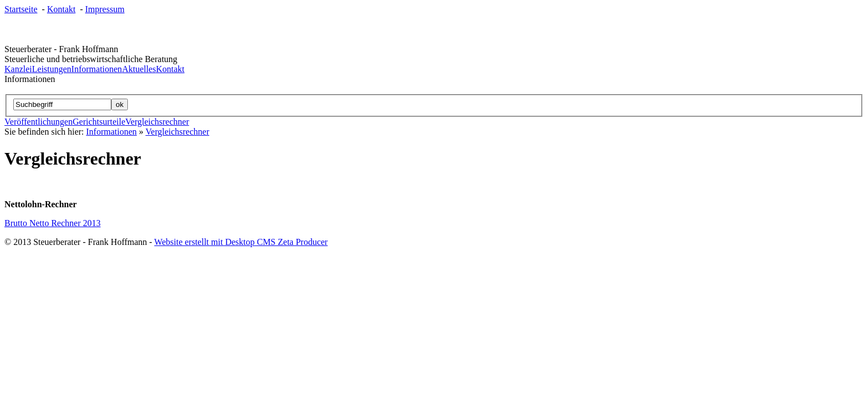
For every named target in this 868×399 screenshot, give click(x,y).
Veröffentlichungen (38, 122)
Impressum (105, 9)
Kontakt (61, 9)
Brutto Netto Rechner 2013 (53, 223)
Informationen (97, 69)
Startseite (21, 9)
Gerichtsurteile (99, 122)
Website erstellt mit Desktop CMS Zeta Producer (241, 242)
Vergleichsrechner (157, 122)
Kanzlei (18, 69)
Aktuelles (139, 69)
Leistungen (52, 69)
